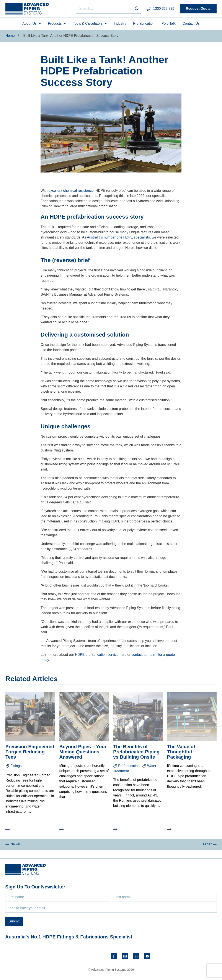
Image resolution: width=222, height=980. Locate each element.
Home (10, 36)
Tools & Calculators (88, 23)
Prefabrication (144, 23)
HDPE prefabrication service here (101, 655)
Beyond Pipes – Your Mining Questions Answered (83, 752)
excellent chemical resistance (71, 191)
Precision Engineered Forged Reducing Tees (30, 752)
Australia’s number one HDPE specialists (118, 237)
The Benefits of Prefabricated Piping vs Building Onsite (136, 752)
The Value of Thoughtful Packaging (181, 752)
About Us (29, 23)
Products (55, 23)
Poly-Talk (169, 23)
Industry (120, 23)
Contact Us (191, 23)
